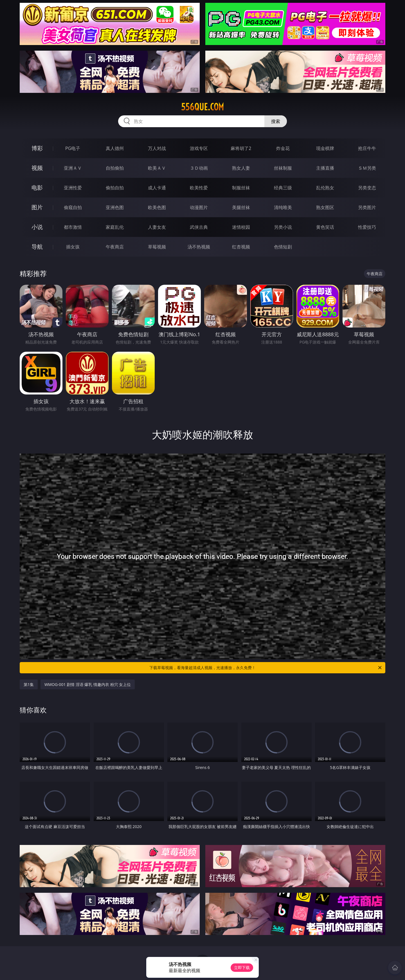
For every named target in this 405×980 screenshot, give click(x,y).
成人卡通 (157, 188)
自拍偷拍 (115, 168)
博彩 (37, 148)
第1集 (29, 684)
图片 (37, 207)
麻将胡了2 (241, 148)
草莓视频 (157, 247)
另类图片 (367, 207)
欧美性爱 (199, 188)
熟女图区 (325, 207)
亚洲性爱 (73, 188)
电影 (37, 188)
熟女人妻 (241, 168)
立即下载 (242, 967)
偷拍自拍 (115, 188)
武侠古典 (199, 227)
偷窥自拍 (73, 207)
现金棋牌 (325, 148)
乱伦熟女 (325, 188)
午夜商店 (115, 247)
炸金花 (283, 148)
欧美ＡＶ (157, 168)
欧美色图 (157, 207)
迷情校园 (241, 227)
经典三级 (283, 188)
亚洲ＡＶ (73, 168)
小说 (37, 227)
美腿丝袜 (241, 207)
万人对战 (157, 148)
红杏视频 (241, 247)
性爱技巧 (367, 227)
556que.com (202, 107)
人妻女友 (157, 227)
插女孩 (73, 247)
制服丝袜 (241, 188)
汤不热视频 (199, 247)
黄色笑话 (325, 227)
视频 (37, 168)
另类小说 (283, 227)
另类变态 (367, 188)
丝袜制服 (283, 168)
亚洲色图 (115, 207)
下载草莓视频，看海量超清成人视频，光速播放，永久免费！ (266, 668)
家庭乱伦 (115, 227)
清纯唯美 (283, 207)
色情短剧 (283, 247)
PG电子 (73, 148)
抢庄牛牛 (367, 148)
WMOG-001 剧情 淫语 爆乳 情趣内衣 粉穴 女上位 (88, 684)
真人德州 (115, 148)
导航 (37, 247)
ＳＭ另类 (367, 168)
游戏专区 (199, 148)
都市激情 (73, 227)
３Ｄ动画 (199, 168)
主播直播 (325, 168)
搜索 (276, 121)
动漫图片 (199, 207)
